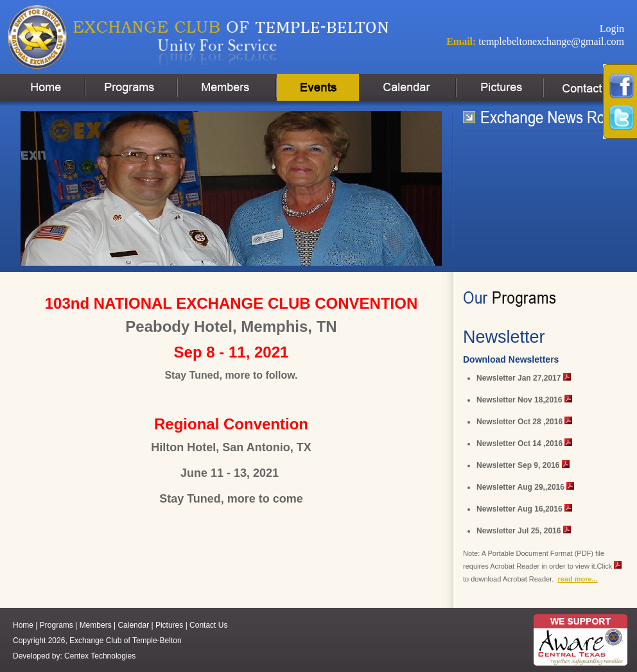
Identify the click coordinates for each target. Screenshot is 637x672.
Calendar (133, 625)
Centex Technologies (100, 656)
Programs (57, 625)
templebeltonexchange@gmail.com (551, 41)
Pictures (169, 625)
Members (96, 625)
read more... (577, 579)
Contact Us (208, 625)
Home (23, 625)
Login (612, 29)
